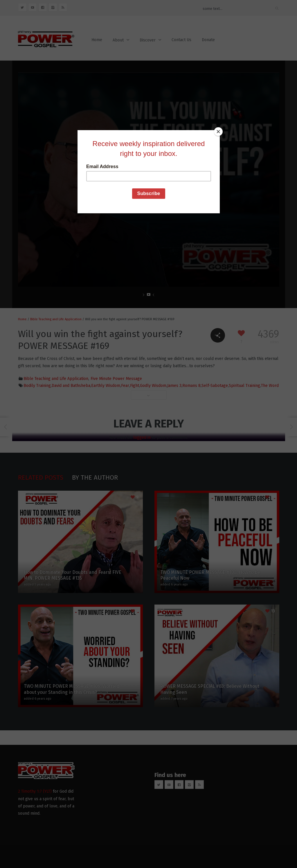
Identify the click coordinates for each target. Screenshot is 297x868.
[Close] (218, 132)
